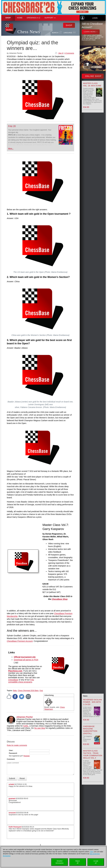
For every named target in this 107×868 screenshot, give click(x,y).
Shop (8, 18)
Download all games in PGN (26, 660)
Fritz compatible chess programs (21, 681)
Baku (15, 691)
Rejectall (78, 862)
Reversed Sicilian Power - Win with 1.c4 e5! (93, 702)
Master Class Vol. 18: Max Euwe (92, 84)
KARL (26, 726)
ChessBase (13, 680)
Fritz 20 (12, 126)
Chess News (29, 32)
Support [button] (50, 18)
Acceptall (96, 862)
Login (95, 18)
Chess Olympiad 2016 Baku (28, 691)
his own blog (40, 728)
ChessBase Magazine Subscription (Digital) (90, 730)
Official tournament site (25, 657)
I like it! (61, 53)
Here (92, 852)
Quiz (41, 691)
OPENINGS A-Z (34, 18)
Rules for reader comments (17, 745)
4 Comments (69, 53)
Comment (11, 759)
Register (27, 756)
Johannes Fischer (25, 717)
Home (20, 18)
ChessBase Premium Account (20, 641)
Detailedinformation (60, 862)
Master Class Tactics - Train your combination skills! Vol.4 (93, 754)
